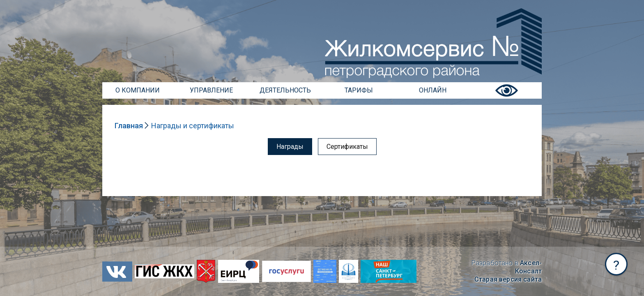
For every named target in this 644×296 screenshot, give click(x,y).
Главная (129, 126)
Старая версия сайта (508, 279)
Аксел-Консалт (528, 267)
